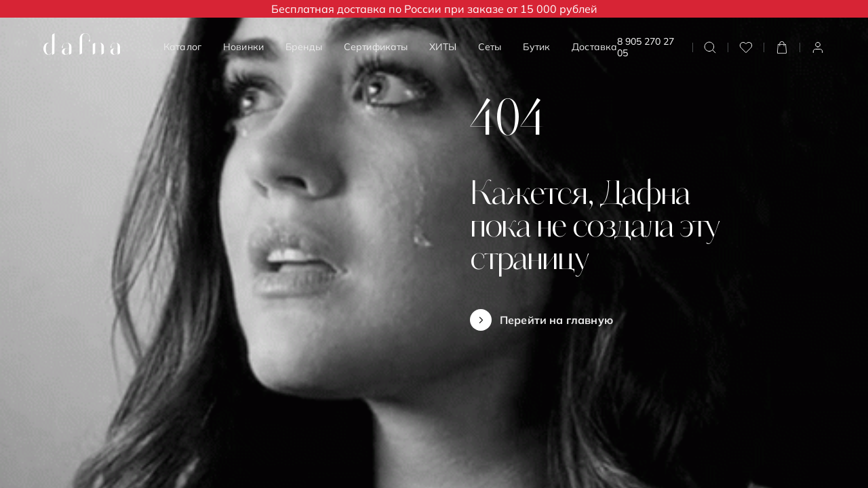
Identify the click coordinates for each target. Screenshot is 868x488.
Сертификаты (376, 47)
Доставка (594, 47)
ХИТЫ (443, 47)
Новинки (243, 47)
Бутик (536, 47)
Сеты (490, 47)
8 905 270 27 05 (646, 47)
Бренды (304, 47)
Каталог (182, 47)
